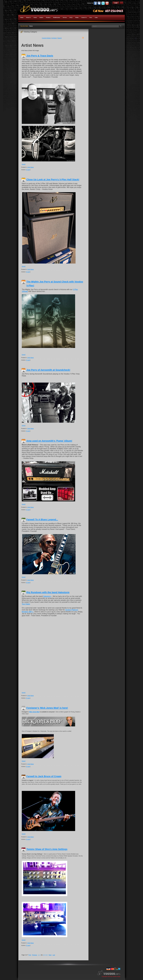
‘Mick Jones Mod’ (34, 712)
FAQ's (71, 17)
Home (22, 17)
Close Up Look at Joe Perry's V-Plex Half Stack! (53, 180)
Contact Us (84, 17)
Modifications (57, 17)
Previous (35, 955)
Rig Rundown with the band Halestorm (48, 592)
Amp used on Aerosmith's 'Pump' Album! (49, 441)
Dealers (41, 17)
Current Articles (46, 38)
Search (60, 38)
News (91, 17)
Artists (35, 17)
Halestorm (47, 596)
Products (48, 17)
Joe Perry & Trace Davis (40, 56)
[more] (24, 164)
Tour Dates (26, 604)
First (30, 955)
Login (116, 3)
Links (96, 17)
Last (54, 955)
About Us (28, 17)
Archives (54, 38)
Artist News (30, 167)
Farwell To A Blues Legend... (42, 520)
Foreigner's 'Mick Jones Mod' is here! (47, 708)
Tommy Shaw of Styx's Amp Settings (47, 849)
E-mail (28, 170)
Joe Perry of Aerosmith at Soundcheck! (48, 370)
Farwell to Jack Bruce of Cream (44, 776)
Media (77, 17)
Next (50, 955)
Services (65, 17)
